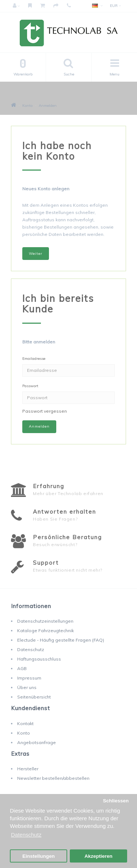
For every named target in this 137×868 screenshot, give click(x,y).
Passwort (30, 386)
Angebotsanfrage (37, 742)
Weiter (36, 254)
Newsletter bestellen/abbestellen (53, 778)
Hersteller (28, 769)
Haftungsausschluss (39, 659)
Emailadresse (34, 359)
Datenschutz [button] (26, 835)
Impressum (29, 678)
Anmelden (48, 106)
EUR (115, 6)
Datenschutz (31, 649)
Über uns (27, 687)
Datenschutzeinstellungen (45, 621)
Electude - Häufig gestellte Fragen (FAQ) (61, 640)
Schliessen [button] (116, 801)
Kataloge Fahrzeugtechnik (45, 630)
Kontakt (25, 723)
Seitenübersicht (34, 697)
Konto (27, 106)
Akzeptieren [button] (98, 856)
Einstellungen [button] (39, 856)
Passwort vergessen (45, 411)
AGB (22, 668)
